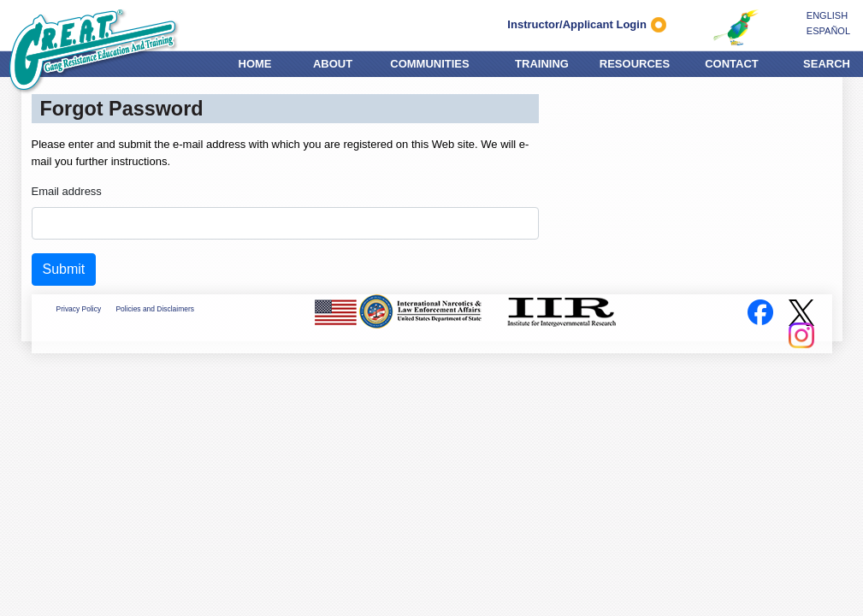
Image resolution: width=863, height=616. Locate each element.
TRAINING (542, 61)
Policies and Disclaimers (154, 309)
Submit (64, 269)
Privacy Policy (79, 309)
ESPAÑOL (828, 31)
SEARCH (827, 61)
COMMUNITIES (429, 61)
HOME (255, 61)
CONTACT (732, 61)
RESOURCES (635, 61)
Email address (67, 191)
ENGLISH (827, 15)
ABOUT (333, 61)
